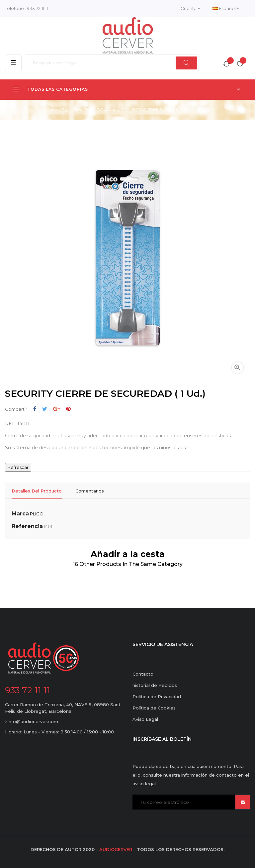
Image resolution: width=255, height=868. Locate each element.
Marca (20, 514)
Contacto (143, 674)
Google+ (57, 409)
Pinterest (68, 409)
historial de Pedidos (155, 685)
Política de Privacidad (157, 697)
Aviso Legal (145, 719)
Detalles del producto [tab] (37, 491)
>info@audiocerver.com (32, 721)
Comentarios (90, 491)
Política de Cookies (154, 708)
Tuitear (45, 409)
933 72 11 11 (37, 8)
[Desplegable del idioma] (226, 8)
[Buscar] (112, 63)
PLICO (37, 514)
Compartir (35, 409)
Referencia (27, 526)
